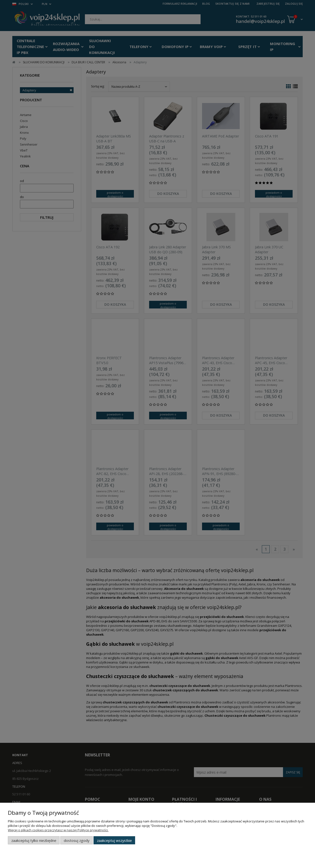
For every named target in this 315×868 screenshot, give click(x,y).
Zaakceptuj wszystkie (114, 840)
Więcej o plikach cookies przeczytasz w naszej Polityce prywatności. (58, 830)
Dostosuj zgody (77, 840)
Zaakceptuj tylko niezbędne (34, 840)
